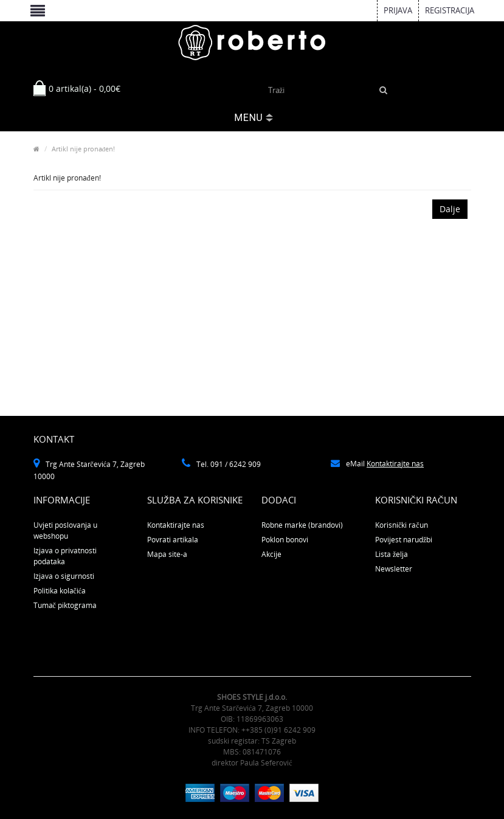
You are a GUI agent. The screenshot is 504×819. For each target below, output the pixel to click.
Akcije (271, 554)
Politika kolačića (60, 591)
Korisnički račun (402, 525)
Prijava (398, 10)
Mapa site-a (167, 554)
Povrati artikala (173, 540)
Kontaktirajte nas (395, 464)
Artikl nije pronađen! (84, 149)
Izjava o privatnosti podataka (65, 556)
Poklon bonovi (285, 540)
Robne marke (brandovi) (302, 525)
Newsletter (394, 569)
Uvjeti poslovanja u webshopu (65, 530)
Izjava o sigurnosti (64, 576)
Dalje (450, 209)
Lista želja (392, 554)
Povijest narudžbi (404, 540)
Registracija (450, 10)
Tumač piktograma (65, 605)
